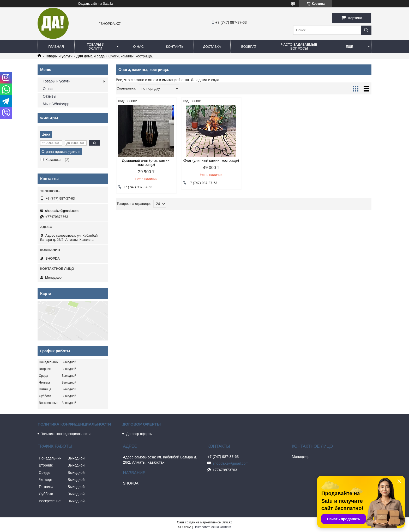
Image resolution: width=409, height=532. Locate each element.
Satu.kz (227, 522)
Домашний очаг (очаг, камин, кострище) (146, 163)
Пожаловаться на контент (212, 527)
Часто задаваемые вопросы (299, 46)
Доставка (212, 47)
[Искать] (366, 30)
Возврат (249, 47)
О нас (138, 47)
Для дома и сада (91, 56)
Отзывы (49, 96)
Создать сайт (88, 4)
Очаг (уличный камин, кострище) (211, 160)
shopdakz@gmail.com (62, 211)
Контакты (175, 47)
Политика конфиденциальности (65, 434)
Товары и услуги (96, 46)
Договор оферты (139, 434)
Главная (56, 47)
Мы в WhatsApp (56, 104)
